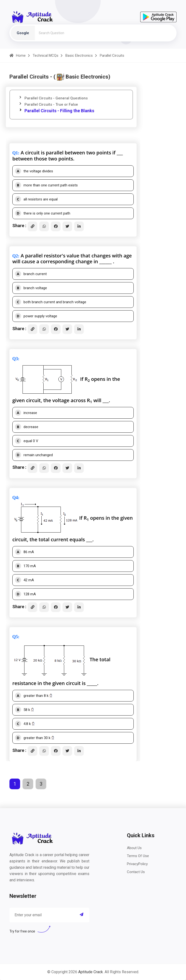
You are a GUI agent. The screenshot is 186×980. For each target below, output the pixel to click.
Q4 (15, 498)
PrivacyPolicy (137, 864)
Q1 (15, 153)
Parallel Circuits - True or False (51, 104)
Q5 (15, 637)
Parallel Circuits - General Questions (56, 98)
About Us (134, 848)
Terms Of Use (138, 856)
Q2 (15, 256)
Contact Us (136, 872)
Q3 (15, 359)
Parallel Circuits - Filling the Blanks (59, 111)
